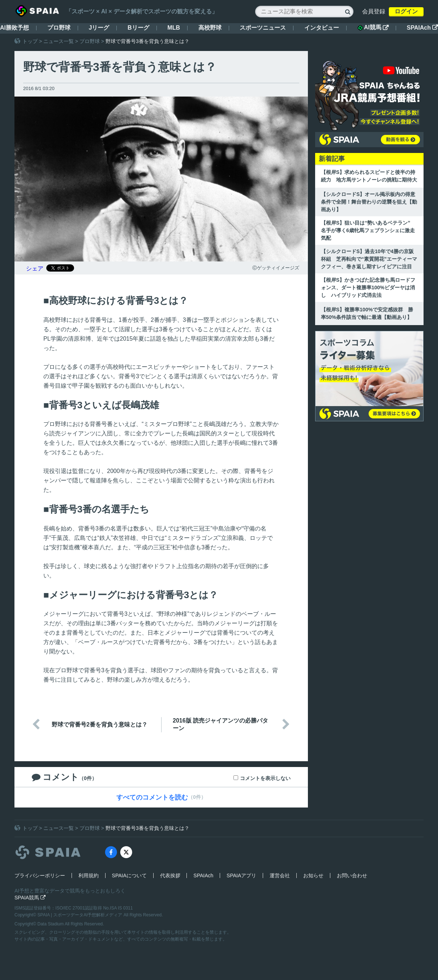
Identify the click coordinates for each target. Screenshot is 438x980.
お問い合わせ (352, 875)
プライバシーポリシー (40, 875)
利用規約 (89, 875)
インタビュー (322, 28)
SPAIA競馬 (30, 898)
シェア (35, 269)
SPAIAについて (129, 875)
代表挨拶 (170, 875)
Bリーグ (138, 28)
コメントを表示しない (265, 778)
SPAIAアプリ (241, 875)
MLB (174, 28)
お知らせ (313, 875)
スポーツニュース (263, 28)
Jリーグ (99, 28)
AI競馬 (373, 27)
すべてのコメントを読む (152, 797)
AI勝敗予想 (14, 28)
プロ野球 (59, 28)
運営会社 (280, 875)
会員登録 (374, 11)
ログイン (406, 11)
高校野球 (210, 28)
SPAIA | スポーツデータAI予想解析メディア (81, 915)
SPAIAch (422, 28)
